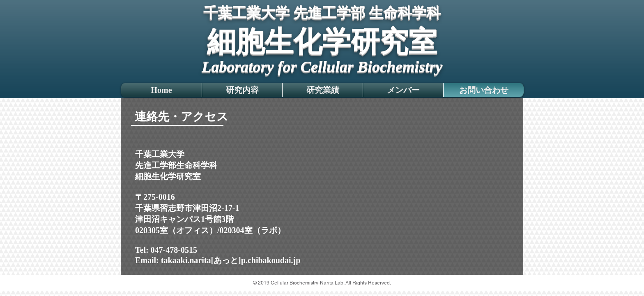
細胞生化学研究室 (322, 42)
